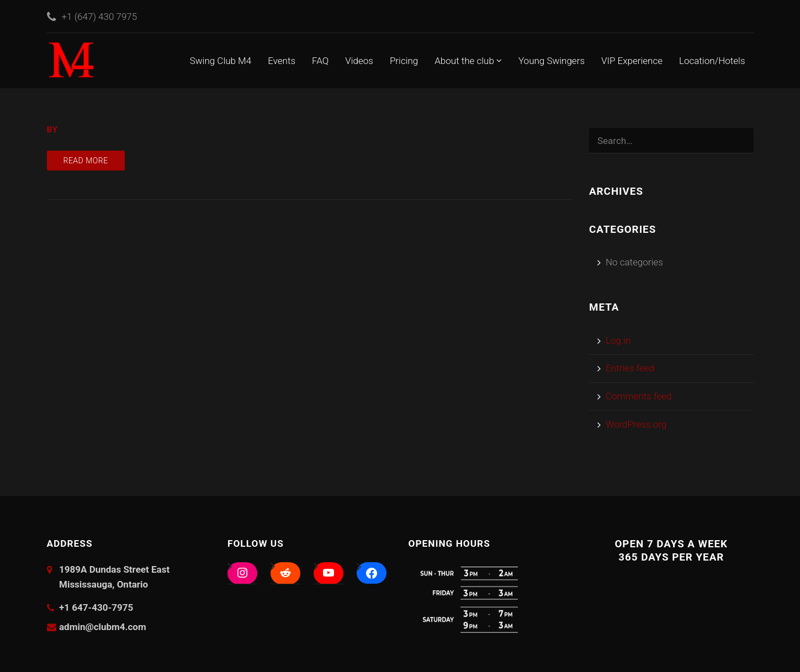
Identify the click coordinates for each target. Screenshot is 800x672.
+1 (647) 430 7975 (100, 17)
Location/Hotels (712, 61)
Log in (618, 340)
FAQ (320, 61)
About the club (468, 61)
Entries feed (630, 368)
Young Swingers (552, 61)
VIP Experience (632, 61)
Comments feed (639, 396)
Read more (86, 161)
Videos (359, 61)
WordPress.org (636, 424)
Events (282, 61)
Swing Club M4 (221, 61)
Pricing (404, 61)
